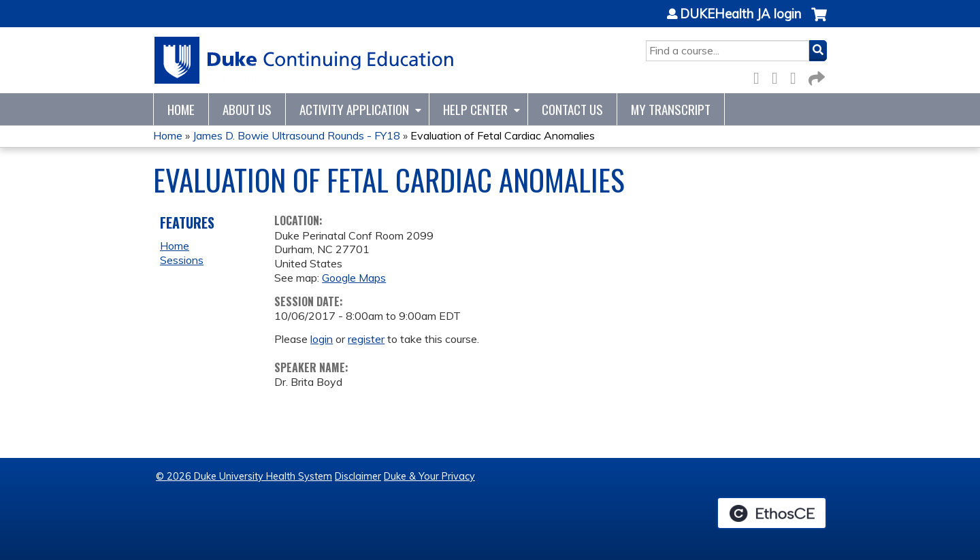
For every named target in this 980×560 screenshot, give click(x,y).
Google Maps (354, 278)
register (366, 339)
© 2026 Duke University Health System (244, 476)
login (322, 339)
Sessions (182, 260)
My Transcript (671, 109)
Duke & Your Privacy (429, 476)
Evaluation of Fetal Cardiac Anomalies (503, 135)
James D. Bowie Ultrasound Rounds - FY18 (296, 135)
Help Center (475, 109)
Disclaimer (358, 476)
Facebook (760, 76)
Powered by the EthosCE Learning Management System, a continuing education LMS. (772, 513)
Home (181, 109)
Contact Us (572, 109)
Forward (815, 76)
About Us (247, 109)
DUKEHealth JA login (740, 14)
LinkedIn (797, 76)
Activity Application (354, 109)
